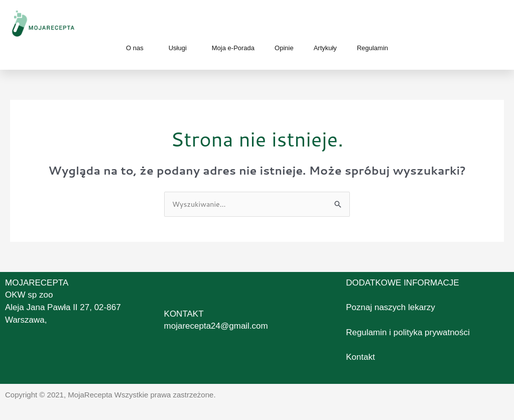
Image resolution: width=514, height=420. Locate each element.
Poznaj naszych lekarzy (391, 308)
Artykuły (325, 48)
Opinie (284, 48)
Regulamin (372, 48)
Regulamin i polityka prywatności (408, 333)
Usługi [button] (180, 48)
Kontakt (360, 358)
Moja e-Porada (233, 48)
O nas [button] (137, 48)
